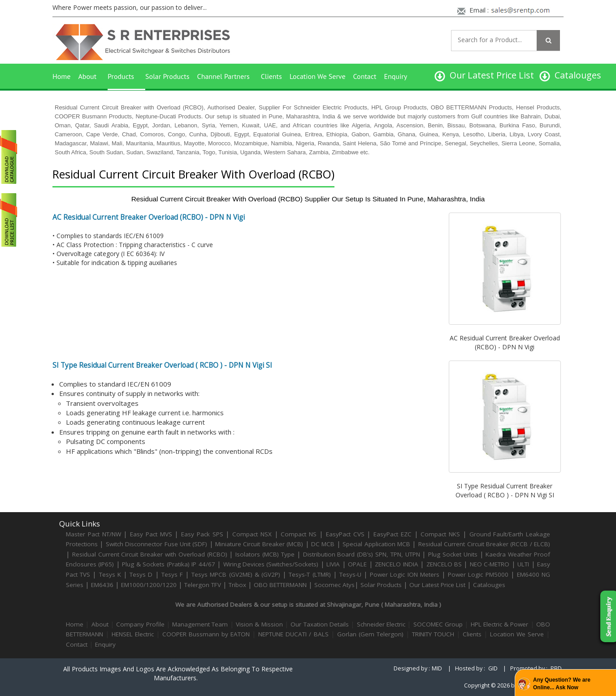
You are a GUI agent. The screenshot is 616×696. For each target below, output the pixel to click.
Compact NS (299, 534)
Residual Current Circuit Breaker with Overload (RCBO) (150, 554)
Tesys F (172, 574)
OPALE (357, 564)
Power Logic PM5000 (478, 574)
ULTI (523, 564)
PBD (556, 668)
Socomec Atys (334, 585)
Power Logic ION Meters (405, 574)
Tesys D (141, 574)
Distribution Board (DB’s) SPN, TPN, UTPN (362, 554)
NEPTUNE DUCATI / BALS (293, 634)
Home (61, 76)
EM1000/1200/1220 (149, 585)
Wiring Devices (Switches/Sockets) (271, 564)
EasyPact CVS (345, 534)
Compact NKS (440, 534)
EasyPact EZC (393, 534)
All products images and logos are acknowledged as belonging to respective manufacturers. (178, 673)
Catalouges (489, 585)
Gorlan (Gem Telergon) (370, 634)
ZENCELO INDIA (396, 564)
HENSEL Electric (133, 634)
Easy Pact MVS (151, 534)
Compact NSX (253, 534)
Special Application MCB (376, 544)
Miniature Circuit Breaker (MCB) (259, 544)
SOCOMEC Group (438, 624)
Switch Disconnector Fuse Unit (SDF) (157, 544)
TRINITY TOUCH (433, 634)
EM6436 (102, 585)
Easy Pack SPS (202, 534)
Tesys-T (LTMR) (311, 574)
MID (437, 668)
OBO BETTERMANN (280, 585)
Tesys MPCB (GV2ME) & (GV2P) (237, 574)
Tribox (237, 585)
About (87, 76)
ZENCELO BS (445, 564)
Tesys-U (350, 574)
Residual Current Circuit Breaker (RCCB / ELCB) (484, 544)
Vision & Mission (259, 624)
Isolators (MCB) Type (265, 554)
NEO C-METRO (490, 564)
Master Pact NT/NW (95, 534)
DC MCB (323, 544)
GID (493, 668)
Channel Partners (223, 76)
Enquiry (395, 76)
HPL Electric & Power (500, 624)
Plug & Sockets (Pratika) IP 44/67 (168, 564)
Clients (271, 76)
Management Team (200, 624)
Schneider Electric (381, 624)
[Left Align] (548, 40)
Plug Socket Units (453, 554)
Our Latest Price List (437, 585)
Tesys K (110, 574)
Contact (365, 76)
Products (121, 76)
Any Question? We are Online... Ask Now (562, 684)
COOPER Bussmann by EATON (206, 634)
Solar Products (167, 76)
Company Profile (140, 624)
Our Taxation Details (320, 624)
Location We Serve (318, 76)
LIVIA (333, 564)
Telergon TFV (203, 585)
